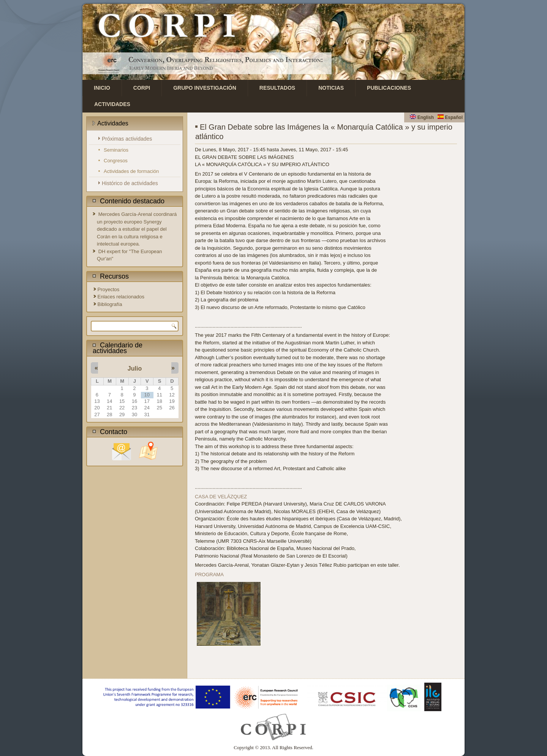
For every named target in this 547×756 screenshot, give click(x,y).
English (422, 117)
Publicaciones (389, 88)
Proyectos (109, 289)
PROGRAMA (209, 575)
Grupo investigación (205, 88)
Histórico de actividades (130, 183)
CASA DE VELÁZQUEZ (221, 497)
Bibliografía (110, 304)
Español (450, 117)
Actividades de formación (131, 171)
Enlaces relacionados (121, 297)
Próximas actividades (127, 139)
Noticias (331, 88)
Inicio (102, 88)
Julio (135, 368)
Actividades (112, 104)
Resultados (277, 88)
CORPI (142, 88)
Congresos (116, 161)
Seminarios (116, 150)
